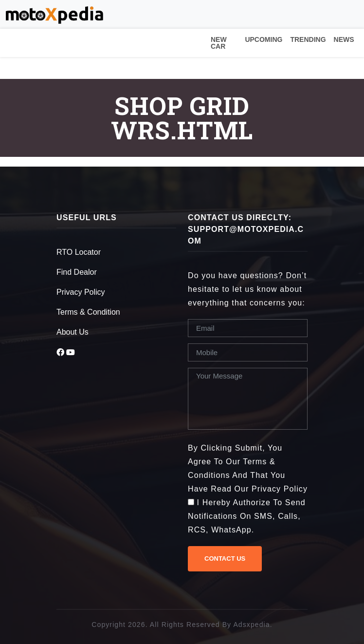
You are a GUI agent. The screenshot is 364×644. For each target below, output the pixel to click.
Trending (308, 39)
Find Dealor (77, 272)
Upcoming (264, 39)
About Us (73, 332)
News (344, 39)
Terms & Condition (88, 312)
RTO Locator (79, 252)
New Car (219, 43)
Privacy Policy (81, 292)
